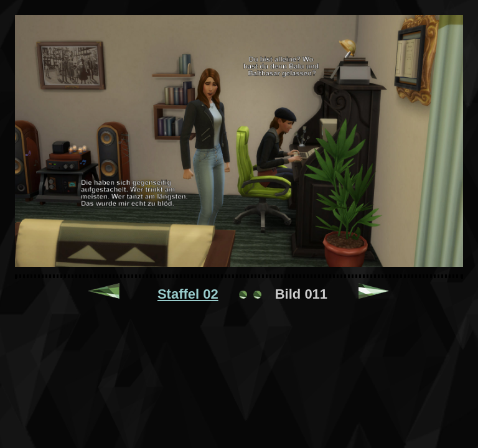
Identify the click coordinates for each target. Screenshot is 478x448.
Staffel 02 (188, 294)
